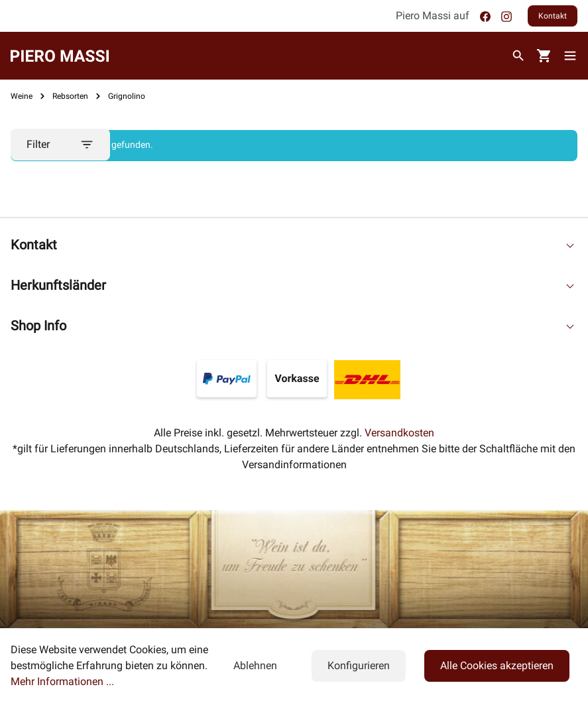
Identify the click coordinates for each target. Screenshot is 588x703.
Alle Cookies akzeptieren (497, 666)
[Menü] (573, 56)
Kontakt (553, 16)
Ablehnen (255, 666)
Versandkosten (399, 433)
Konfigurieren (359, 666)
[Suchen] (518, 56)
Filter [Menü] (60, 145)
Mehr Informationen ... (62, 681)
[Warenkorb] (544, 56)
